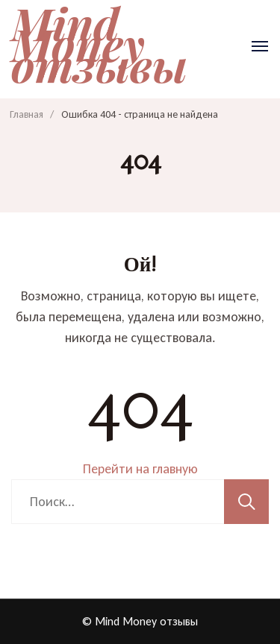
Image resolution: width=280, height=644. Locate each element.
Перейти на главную (140, 469)
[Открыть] (260, 46)
